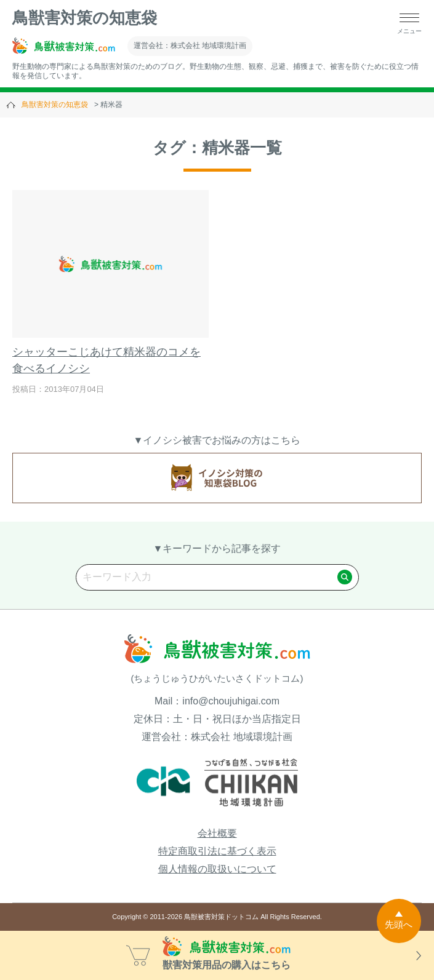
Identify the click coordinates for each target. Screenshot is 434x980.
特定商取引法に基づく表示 (217, 851)
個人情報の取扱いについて (217, 869)
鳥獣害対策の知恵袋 (85, 18)
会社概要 (217, 833)
